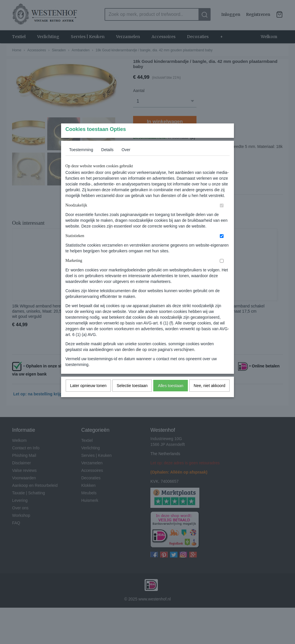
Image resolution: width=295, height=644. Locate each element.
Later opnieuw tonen (88, 397)
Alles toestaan (171, 397)
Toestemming (81, 161)
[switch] (222, 217)
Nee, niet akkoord (209, 397)
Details (107, 161)
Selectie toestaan (132, 397)
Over (126, 161)
